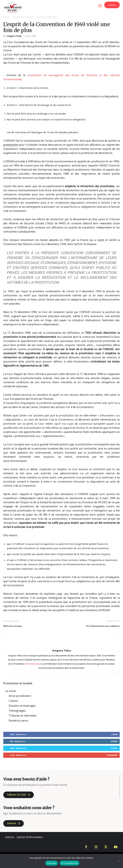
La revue (11, 691)
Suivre (114, 741)
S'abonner (112, 755)
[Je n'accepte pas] (119, 861)
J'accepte (52, 863)
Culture (13, 701)
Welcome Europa (12, 626)
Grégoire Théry (14, 36)
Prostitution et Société (23, 17)
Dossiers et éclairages (47, 17)
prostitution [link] (11, 145)
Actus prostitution (20, 696)
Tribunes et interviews (23, 716)
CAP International (34, 664)
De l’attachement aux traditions (103, 626)
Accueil (7, 17)
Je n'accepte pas (69, 863)
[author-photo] (61, 645)
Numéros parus (18, 720)
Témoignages (17, 711)
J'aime (114, 734)
